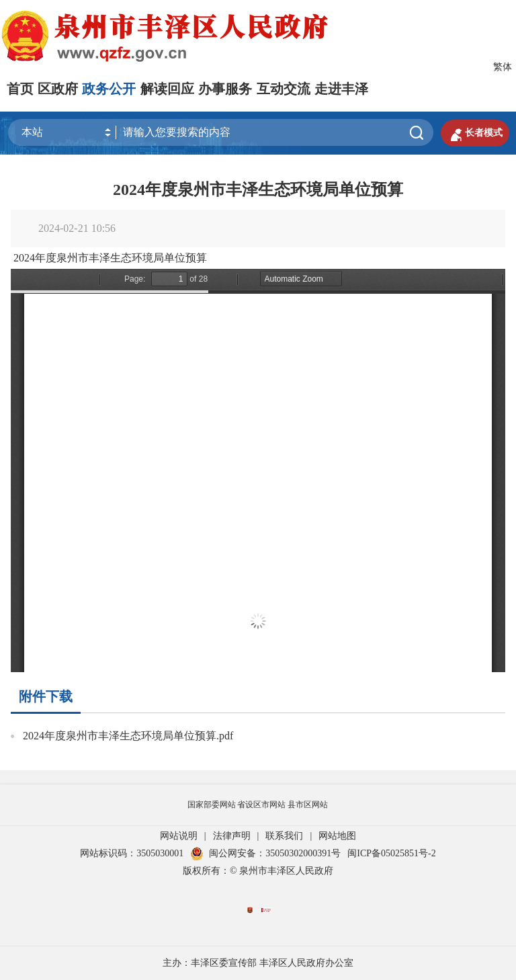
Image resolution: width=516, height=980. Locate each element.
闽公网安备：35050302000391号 (265, 853)
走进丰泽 (341, 89)
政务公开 (109, 89)
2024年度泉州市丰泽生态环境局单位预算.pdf (128, 736)
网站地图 (337, 836)
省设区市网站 (261, 805)
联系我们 (284, 836)
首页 (20, 89)
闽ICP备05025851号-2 (391, 853)
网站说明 (179, 836)
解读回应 (167, 89)
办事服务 (225, 89)
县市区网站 (308, 805)
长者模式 (475, 133)
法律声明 (232, 836)
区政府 (58, 89)
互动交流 (284, 89)
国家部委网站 (212, 805)
